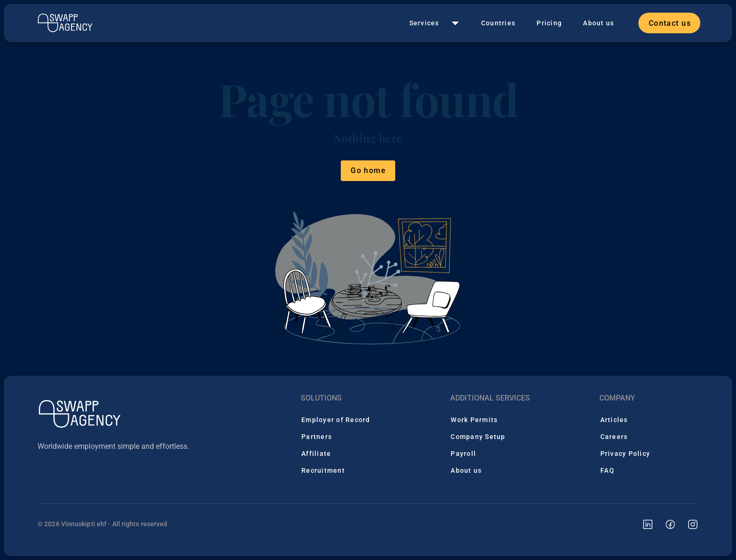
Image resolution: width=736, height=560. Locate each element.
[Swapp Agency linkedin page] (642, 524)
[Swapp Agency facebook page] (665, 524)
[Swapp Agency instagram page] (687, 524)
